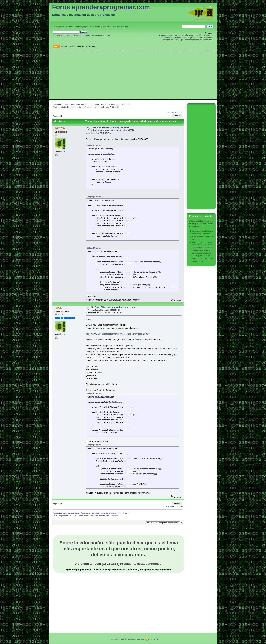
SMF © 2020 (125, 639)
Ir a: (144, 523)
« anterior (170, 112)
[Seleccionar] (98, 145)
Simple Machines (138, 639)
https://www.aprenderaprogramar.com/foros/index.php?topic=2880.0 (118, 334)
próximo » (179, 112)
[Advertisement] (133, 75)
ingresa (86, 27)
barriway (60, 128)
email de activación (120, 27)
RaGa (58, 308)
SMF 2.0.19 (115, 639)
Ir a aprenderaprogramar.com (203, 19)
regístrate (96, 27)
